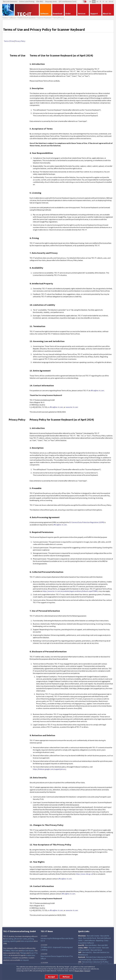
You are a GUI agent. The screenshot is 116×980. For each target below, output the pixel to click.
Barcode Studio (28, 951)
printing (31, 939)
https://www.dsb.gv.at (84, 874)
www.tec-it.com (72, 407)
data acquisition (27, 941)
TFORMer (7, 951)
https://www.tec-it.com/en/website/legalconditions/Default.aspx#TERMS (70, 591)
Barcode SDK (103, 945)
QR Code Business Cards (67, 1)
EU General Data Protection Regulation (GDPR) (87, 522)
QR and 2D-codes (20, 939)
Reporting (100, 940)
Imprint (87, 971)
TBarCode (15, 951)
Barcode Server (96, 950)
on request (25, 960)
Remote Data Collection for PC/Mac (99, 957)
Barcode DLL (87, 952)
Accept (52, 977)
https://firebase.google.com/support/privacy (50, 769)
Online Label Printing (27, 1)
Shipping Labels (51, 1)
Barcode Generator (10, 1)
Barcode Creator (93, 936)
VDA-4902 (40, 1)
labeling (6, 941)
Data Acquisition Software (93, 942)
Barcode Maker (91, 945)
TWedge (23, 953)
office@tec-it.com (97, 390)
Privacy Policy (79, 971)
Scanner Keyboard (99, 959)
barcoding (9, 939)
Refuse (66, 977)
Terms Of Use (9, 41)
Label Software (89, 940)
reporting (13, 941)
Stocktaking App (85, 959)
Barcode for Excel (90, 938)
